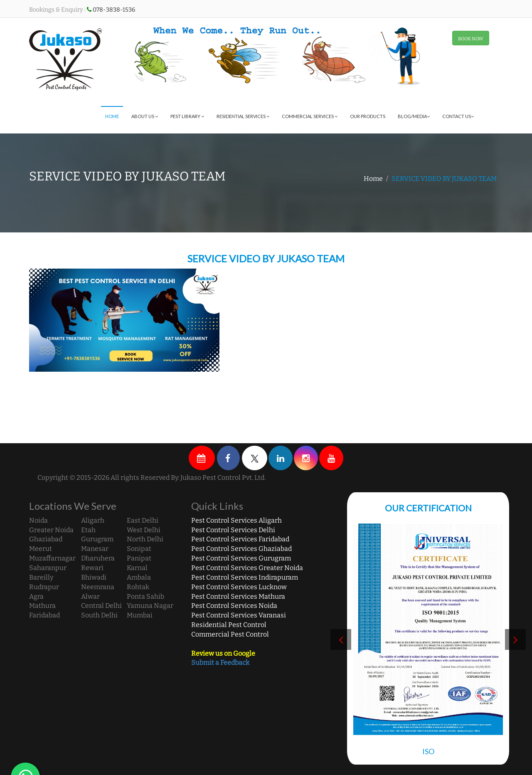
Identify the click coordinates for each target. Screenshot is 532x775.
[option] (438, 642)
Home (112, 116)
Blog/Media (414, 116)
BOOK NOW (470, 39)
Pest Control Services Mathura (238, 596)
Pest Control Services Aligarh (236, 520)
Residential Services (243, 116)
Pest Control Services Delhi (233, 530)
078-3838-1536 (114, 10)
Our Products (368, 116)
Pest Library (187, 116)
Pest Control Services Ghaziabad (241, 549)
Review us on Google (223, 653)
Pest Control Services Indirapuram (245, 577)
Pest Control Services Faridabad (240, 539)
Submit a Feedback (220, 663)
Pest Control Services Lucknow (239, 587)
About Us (145, 116)
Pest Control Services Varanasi (239, 615)
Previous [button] (341, 639)
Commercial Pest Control (230, 634)
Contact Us (458, 116)
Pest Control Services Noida (234, 606)
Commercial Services (310, 116)
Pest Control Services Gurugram (241, 558)
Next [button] (515, 639)
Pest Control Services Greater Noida (247, 568)
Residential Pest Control (229, 625)
